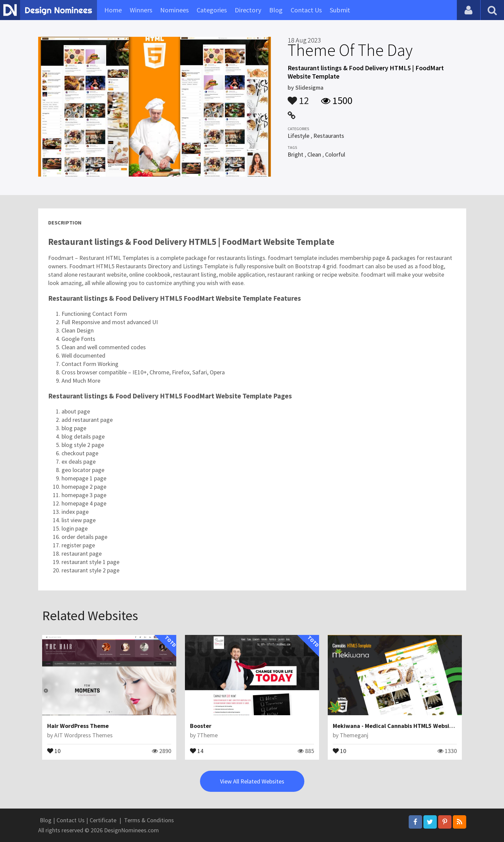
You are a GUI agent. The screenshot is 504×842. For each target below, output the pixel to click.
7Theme (207, 735)
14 (197, 750)
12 (298, 97)
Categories (212, 10)
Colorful (335, 154)
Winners (141, 10)
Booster (201, 726)
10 (54, 750)
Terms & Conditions (149, 820)
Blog (276, 10)
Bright (295, 154)
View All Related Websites (252, 781)
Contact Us (306, 10)
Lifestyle (298, 136)
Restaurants (329, 136)
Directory (248, 10)
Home (113, 10)
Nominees (174, 10)
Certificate (103, 820)
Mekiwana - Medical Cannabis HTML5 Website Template (408, 726)
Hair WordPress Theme (78, 726)
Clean (314, 154)
